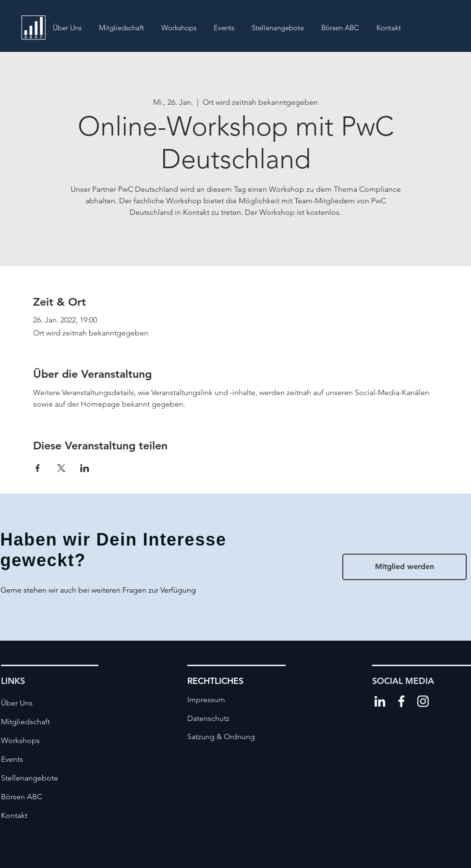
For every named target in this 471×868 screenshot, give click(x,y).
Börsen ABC (22, 797)
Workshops (20, 740)
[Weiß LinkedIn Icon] (380, 701)
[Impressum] (217, 700)
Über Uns (17, 703)
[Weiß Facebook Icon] (401, 701)
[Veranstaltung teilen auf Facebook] (38, 468)
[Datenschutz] (217, 719)
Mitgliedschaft (25, 722)
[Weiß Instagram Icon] (423, 701)
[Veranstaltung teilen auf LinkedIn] (85, 468)
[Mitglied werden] (405, 567)
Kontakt (14, 815)
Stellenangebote (30, 778)
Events (12, 759)
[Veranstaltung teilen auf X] (61, 468)
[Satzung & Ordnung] (221, 737)
